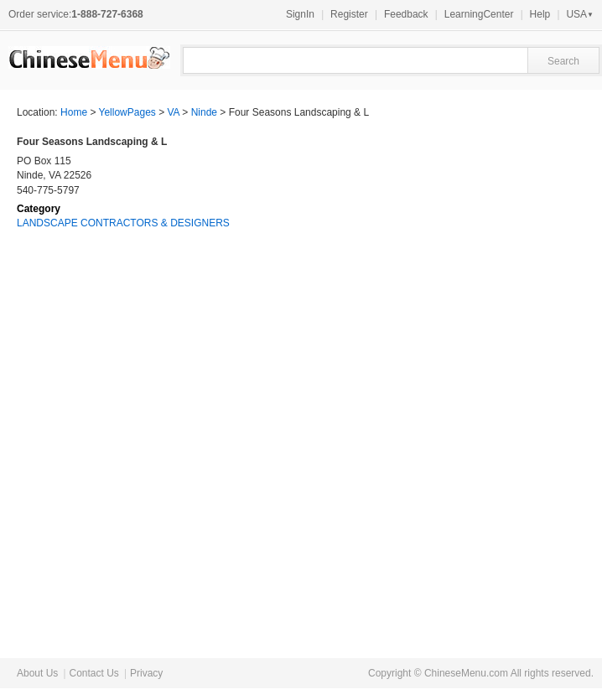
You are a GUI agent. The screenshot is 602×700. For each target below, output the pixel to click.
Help (540, 14)
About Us (37, 673)
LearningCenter (479, 14)
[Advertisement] (459, 369)
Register (349, 14)
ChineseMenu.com (466, 673)
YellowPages (127, 112)
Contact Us (93, 673)
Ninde (204, 112)
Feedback (406, 14)
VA (174, 112)
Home (74, 112)
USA (580, 14)
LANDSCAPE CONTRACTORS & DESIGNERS (123, 223)
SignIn (300, 14)
